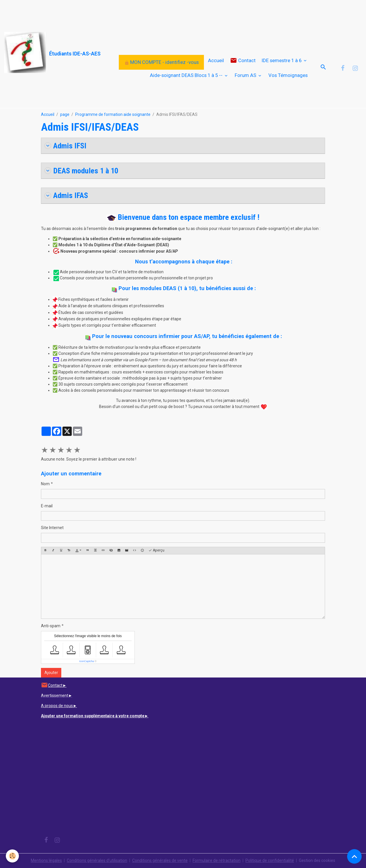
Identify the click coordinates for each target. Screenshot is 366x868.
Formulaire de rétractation (217, 860)
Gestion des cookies (317, 860)
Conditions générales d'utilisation (97, 860)
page (65, 114)
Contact (243, 61)
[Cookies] (12, 856)
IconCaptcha (87, 661)
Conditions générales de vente (160, 860)
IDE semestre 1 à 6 (282, 60)
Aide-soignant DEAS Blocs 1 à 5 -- (187, 75)
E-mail (47, 506)
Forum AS (246, 75)
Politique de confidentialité (270, 860)
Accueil (216, 60)
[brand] (38, 53)
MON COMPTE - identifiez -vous (162, 62)
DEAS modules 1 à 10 (81, 171)
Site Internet (52, 528)
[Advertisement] (106, 13)
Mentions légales (46, 860)
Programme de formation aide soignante (113, 114)
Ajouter (51, 673)
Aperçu (156, 550)
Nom (45, 484)
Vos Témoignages (288, 75)
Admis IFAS (66, 195)
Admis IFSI (65, 146)
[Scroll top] (354, 856)
